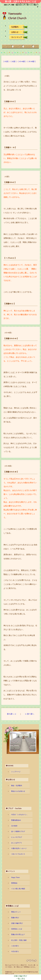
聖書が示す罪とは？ (18, 934)
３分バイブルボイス (18, 854)
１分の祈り (15, 946)
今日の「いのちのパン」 (20, 815)
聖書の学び (15, 918)
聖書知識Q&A (16, 820)
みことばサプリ (17, 843)
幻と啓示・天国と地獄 (19, 940)
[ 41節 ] (6, 61)
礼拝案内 (15, 27)
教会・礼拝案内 (17, 786)
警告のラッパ (16, 912)
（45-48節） (8, 466)
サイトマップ (17, 37)
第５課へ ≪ (12, 714)
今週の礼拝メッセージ (19, 848)
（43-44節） (8, 333)
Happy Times (15, 877)
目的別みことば (17, 929)
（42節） (7, 177)
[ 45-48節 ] (32, 61)
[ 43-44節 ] (22, 61)
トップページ (16, 772)
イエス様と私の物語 (18, 889)
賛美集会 (14, 883)
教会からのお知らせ (18, 791)
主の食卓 (14, 826)
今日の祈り (15, 951)
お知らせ (15, 32)
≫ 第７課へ (30, 714)
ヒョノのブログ (17, 837)
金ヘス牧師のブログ (18, 831)
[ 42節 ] (14, 61)
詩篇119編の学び (17, 923)
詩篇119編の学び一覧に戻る (20, 977)
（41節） (7, 76)
